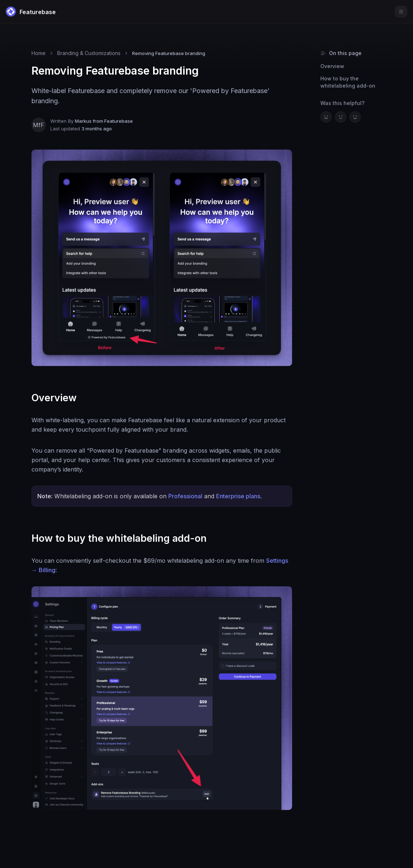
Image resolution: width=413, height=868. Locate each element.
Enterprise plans (238, 496)
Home (39, 53)
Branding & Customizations (89, 53)
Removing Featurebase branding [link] (169, 53)
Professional (185, 496)
